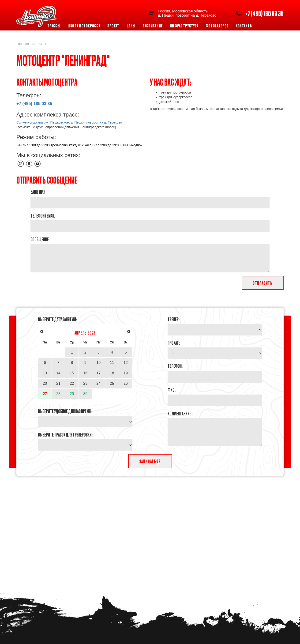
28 (58, 394)
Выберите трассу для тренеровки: (65, 434)
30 (85, 394)
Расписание (153, 26)
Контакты (244, 26)
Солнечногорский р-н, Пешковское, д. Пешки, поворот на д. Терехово (69, 122)
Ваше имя (38, 192)
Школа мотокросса (84, 26)
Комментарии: (179, 413)
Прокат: (174, 343)
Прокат (113, 26)
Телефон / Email (43, 215)
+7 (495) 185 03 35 (264, 13)
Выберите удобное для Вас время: (65, 411)
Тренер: (174, 319)
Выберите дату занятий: (57, 319)
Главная (23, 44)
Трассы (54, 26)
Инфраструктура (184, 26)
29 (72, 394)
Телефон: (175, 366)
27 (45, 394)
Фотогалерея (217, 26)
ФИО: (172, 390)
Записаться (150, 461)
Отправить (263, 283)
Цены (131, 26)
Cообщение (40, 239)
